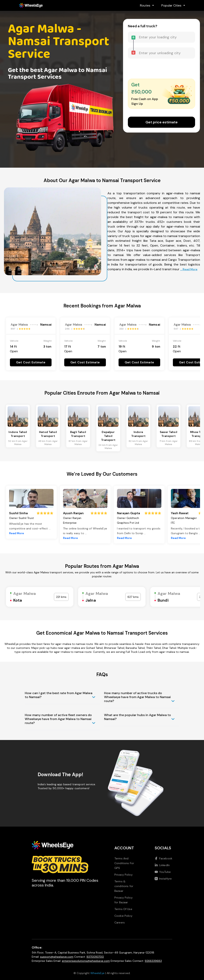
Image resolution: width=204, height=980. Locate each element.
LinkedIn (162, 865)
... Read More (189, 269)
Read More (17, 533)
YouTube (163, 872)
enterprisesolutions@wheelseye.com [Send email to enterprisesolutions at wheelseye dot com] (86, 961)
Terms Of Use (123, 909)
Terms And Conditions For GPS (124, 863)
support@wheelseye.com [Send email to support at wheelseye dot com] (57, 957)
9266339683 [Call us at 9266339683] (153, 961)
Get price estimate (162, 122)
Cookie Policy (123, 916)
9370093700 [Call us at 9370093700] (95, 957)
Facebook (163, 858)
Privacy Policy (124, 875)
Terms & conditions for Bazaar (124, 886)
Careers (120, 922)
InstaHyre (163, 879)
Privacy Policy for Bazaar (124, 900)
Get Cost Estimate (31, 362)
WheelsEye (97, 973)
